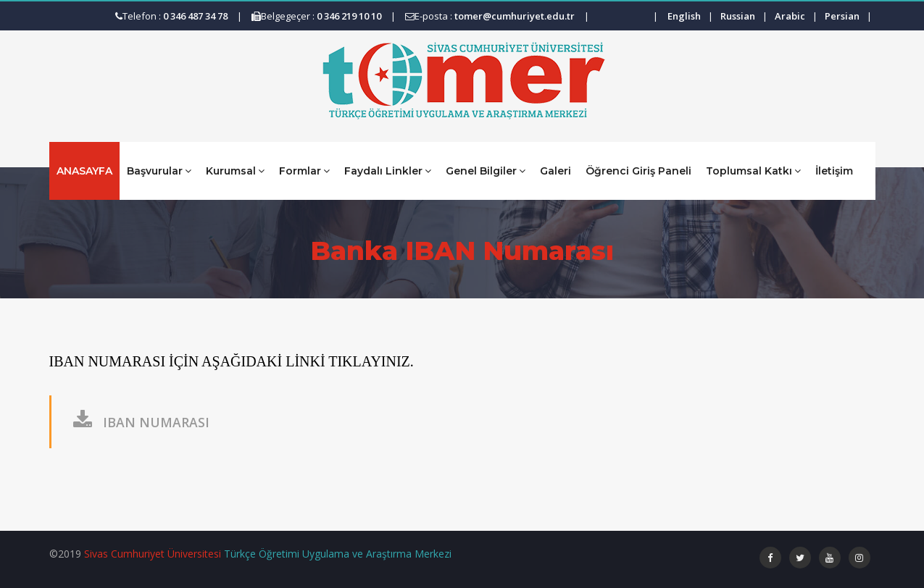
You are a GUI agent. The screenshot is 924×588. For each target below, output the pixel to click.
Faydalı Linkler (388, 171)
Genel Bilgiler (486, 171)
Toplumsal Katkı (753, 171)
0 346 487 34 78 (195, 16)
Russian (738, 16)
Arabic (790, 16)
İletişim (834, 171)
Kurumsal (235, 171)
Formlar (304, 171)
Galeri (555, 171)
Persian (842, 16)
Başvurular (159, 171)
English (684, 16)
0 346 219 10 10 (349, 16)
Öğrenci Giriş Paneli (638, 171)
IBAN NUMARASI (141, 422)
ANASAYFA (84, 171)
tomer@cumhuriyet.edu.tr (515, 16)
